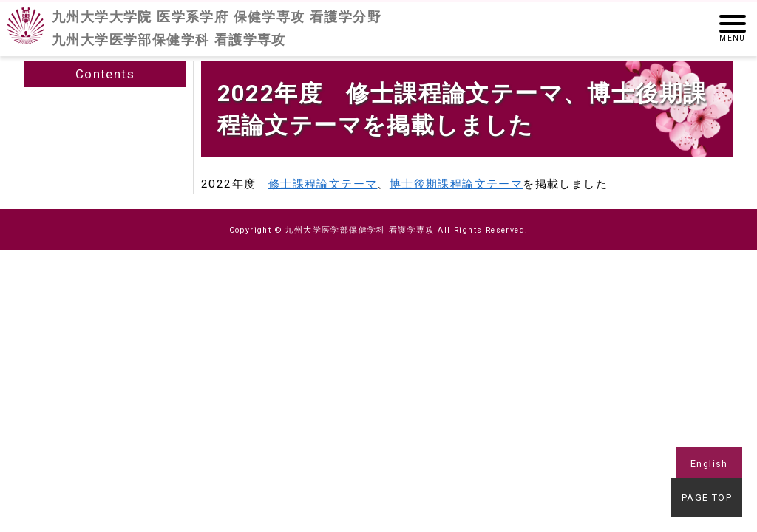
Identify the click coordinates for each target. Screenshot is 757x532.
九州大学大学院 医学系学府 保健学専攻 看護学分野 (217, 29)
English (709, 464)
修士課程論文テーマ (323, 184)
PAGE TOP (710, 501)
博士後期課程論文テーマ (456, 184)
